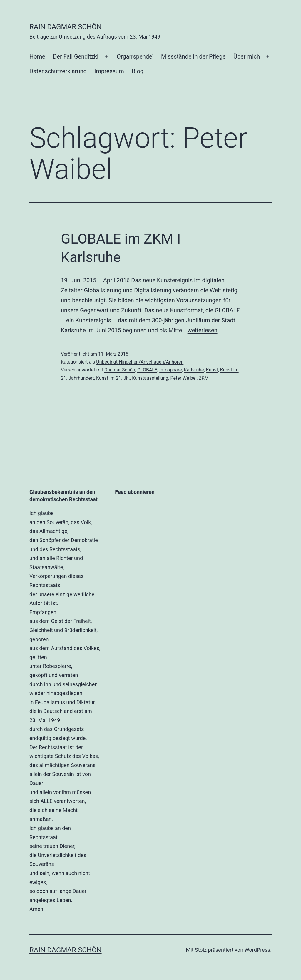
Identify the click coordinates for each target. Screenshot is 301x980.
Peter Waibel (183, 378)
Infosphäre (170, 370)
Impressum (109, 71)
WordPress (257, 950)
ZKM (204, 378)
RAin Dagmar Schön (66, 27)
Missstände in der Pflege (193, 56)
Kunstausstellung (150, 378)
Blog (138, 71)
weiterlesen (203, 330)
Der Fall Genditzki (76, 56)
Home (37, 56)
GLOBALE (147, 370)
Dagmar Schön (120, 370)
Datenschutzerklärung (58, 71)
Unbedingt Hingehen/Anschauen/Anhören (140, 362)
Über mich (247, 56)
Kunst (212, 370)
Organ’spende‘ (135, 56)
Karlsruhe (194, 370)
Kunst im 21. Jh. (113, 378)
